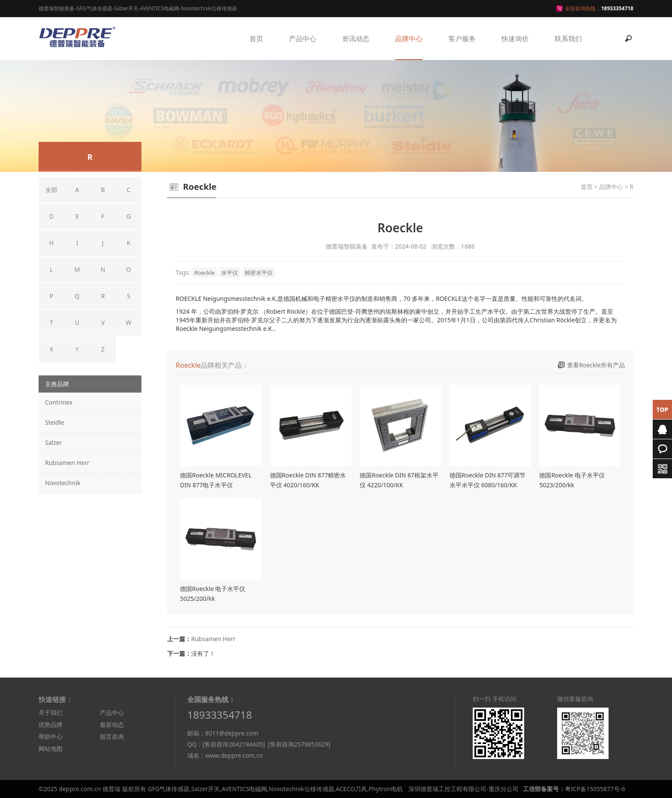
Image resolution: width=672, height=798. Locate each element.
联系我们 (568, 39)
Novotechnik (63, 483)
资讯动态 (356, 39)
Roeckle (204, 273)
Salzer (53, 442)
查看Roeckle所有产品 (596, 365)
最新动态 (112, 724)
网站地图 (51, 748)
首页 (256, 39)
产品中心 (303, 39)
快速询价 (515, 39)
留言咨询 (112, 736)
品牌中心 (409, 39)
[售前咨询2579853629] (299, 744)
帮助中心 (51, 736)
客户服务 (462, 39)
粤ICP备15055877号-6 (595, 789)
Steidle (54, 422)
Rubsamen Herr (67, 463)
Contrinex (59, 402)
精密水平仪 (259, 273)
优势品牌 (51, 724)
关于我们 (51, 712)
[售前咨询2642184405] (234, 744)
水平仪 (229, 273)
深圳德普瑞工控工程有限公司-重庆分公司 (463, 789)
